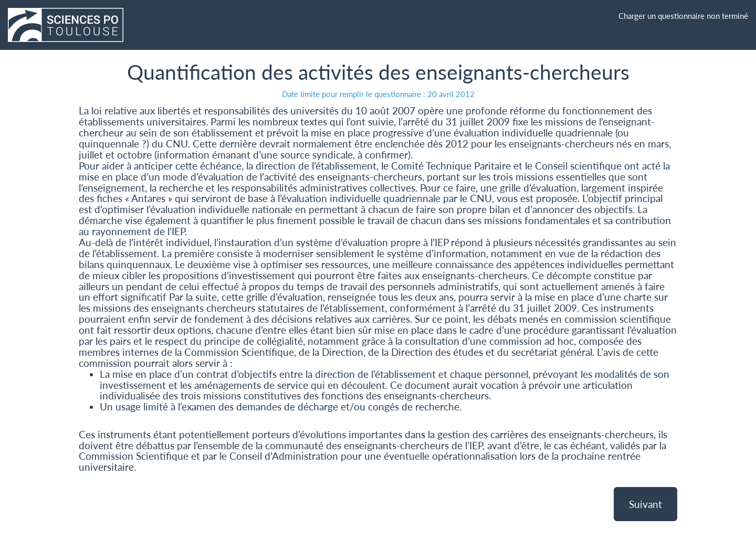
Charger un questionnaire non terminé (683, 16)
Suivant (645, 504)
